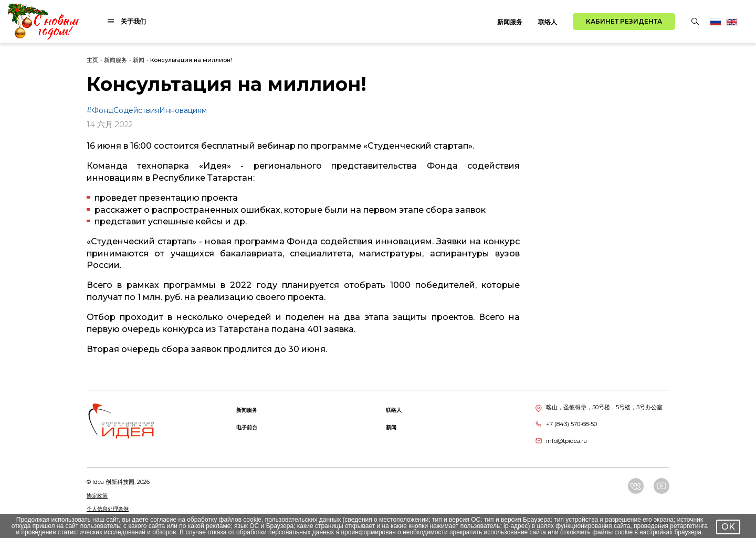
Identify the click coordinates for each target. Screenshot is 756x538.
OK (728, 527)
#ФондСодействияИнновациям (147, 110)
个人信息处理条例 (108, 509)
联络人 (548, 22)
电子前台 (247, 427)
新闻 (139, 60)
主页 (92, 60)
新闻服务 (510, 22)
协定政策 (97, 496)
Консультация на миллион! (191, 60)
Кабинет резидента (624, 21)
